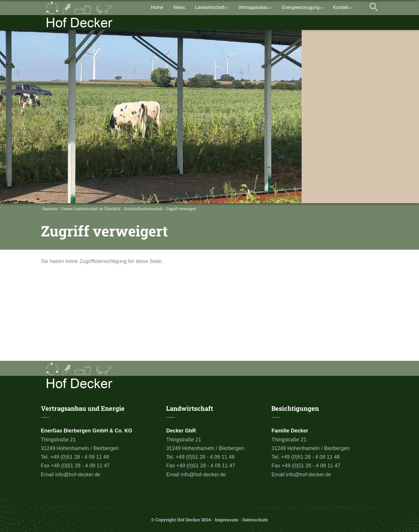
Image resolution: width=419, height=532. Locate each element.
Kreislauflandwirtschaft (143, 209)
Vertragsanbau (255, 8)
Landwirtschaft (212, 8)
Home (157, 7)
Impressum (227, 520)
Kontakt (343, 8)
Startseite (50, 209)
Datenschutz (255, 520)
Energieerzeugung (302, 8)
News (179, 7)
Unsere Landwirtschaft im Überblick (91, 209)
